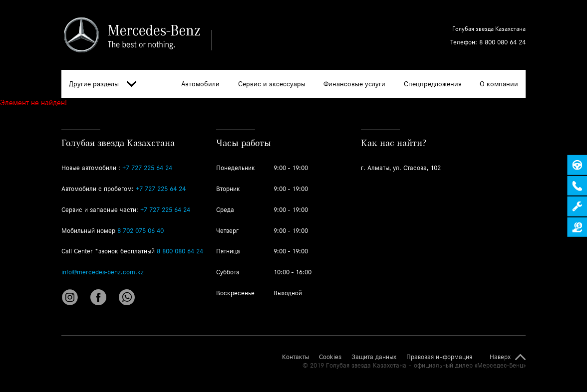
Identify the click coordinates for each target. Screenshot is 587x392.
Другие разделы (103, 84)
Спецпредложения (433, 84)
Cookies (330, 357)
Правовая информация (439, 357)
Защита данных (374, 357)
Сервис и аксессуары (272, 84)
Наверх (500, 357)
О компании (499, 84)
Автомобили (200, 84)
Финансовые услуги (354, 84)
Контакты (295, 357)
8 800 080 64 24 (502, 42)
